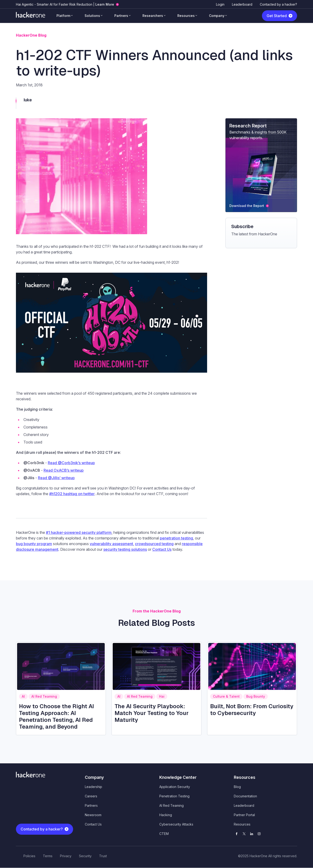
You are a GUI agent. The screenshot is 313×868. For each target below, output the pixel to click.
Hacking (166, 815)
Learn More (105, 4)
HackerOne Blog (31, 35)
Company (217, 16)
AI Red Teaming (44, 696)
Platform (63, 16)
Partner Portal (244, 815)
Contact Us (93, 824)
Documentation (245, 796)
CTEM (164, 834)
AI (23, 696)
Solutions (92, 16)
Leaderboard (242, 4)
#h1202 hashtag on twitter (72, 494)
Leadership (93, 787)
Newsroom (93, 815)
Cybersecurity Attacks (176, 824)
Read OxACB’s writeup (64, 470)
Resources (186, 16)
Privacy (66, 856)
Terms (48, 856)
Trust (103, 856)
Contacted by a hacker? (278, 4)
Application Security (175, 787)
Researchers (153, 16)
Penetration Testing (174, 796)
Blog (237, 787)
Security (85, 856)
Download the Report (247, 206)
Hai (162, 696)
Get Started (277, 16)
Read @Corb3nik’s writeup (71, 463)
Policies (29, 856)
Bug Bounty (256, 696)
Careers (91, 796)
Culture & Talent (226, 696)
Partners (121, 16)
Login (220, 4)
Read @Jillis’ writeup (56, 478)
